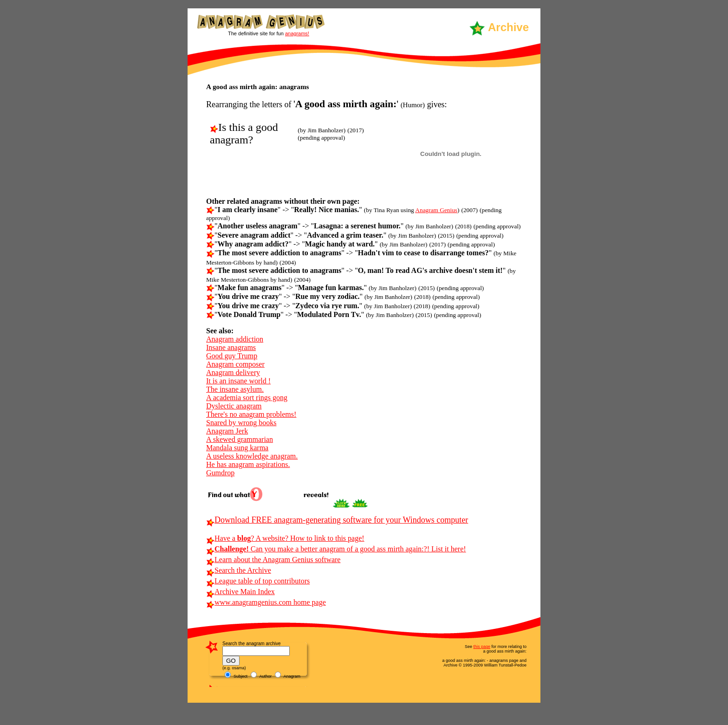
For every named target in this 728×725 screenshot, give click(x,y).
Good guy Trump (232, 356)
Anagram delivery (233, 372)
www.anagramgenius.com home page (266, 602)
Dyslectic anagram (234, 406)
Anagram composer (235, 364)
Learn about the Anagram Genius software (273, 560)
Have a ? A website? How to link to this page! (285, 538)
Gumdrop (220, 473)
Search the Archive (239, 570)
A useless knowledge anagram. (252, 456)
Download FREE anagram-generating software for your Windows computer (337, 520)
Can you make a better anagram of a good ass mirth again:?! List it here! (336, 549)
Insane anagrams (231, 347)
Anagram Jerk (227, 431)
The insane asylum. (235, 389)
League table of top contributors (258, 581)
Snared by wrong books (241, 423)
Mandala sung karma (237, 448)
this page (482, 647)
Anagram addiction (235, 339)
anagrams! (297, 33)
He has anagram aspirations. (248, 464)
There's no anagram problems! (251, 414)
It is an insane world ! (238, 381)
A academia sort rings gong (247, 398)
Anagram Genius (436, 210)
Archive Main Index (240, 592)
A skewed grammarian (240, 439)
